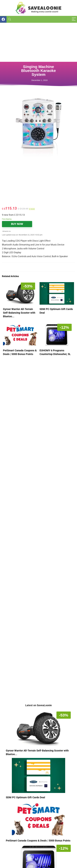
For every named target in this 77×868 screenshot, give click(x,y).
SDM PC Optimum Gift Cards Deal (25, 797)
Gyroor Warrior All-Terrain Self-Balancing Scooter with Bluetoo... (19, 313)
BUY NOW (17, 224)
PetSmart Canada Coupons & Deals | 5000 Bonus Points (38, 841)
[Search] (10, 19)
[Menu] (74, 19)
